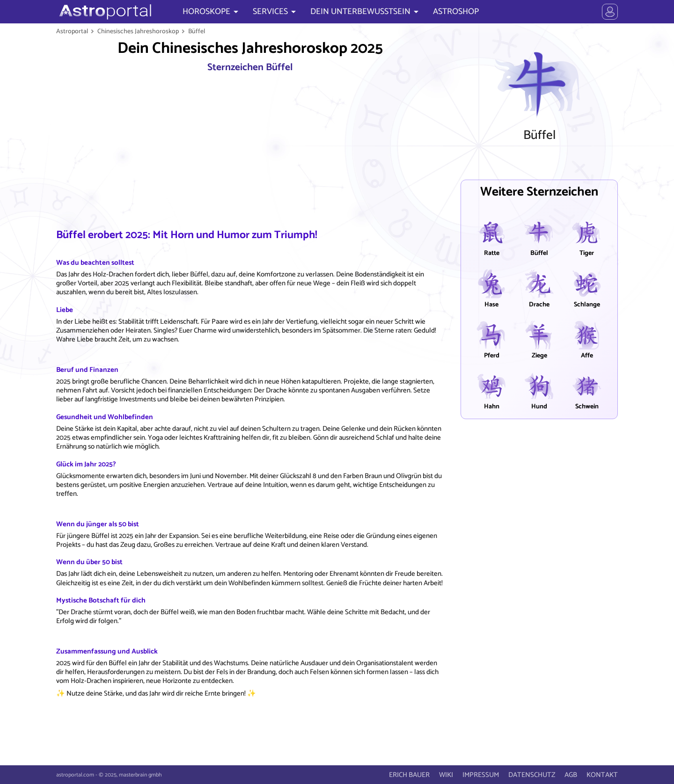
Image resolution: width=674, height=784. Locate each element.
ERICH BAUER (409, 775)
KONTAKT (602, 775)
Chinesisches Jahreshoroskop (138, 31)
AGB (571, 775)
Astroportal (72, 31)
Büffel (197, 31)
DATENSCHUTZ (532, 775)
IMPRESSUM (481, 775)
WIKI (446, 775)
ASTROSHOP (456, 12)
